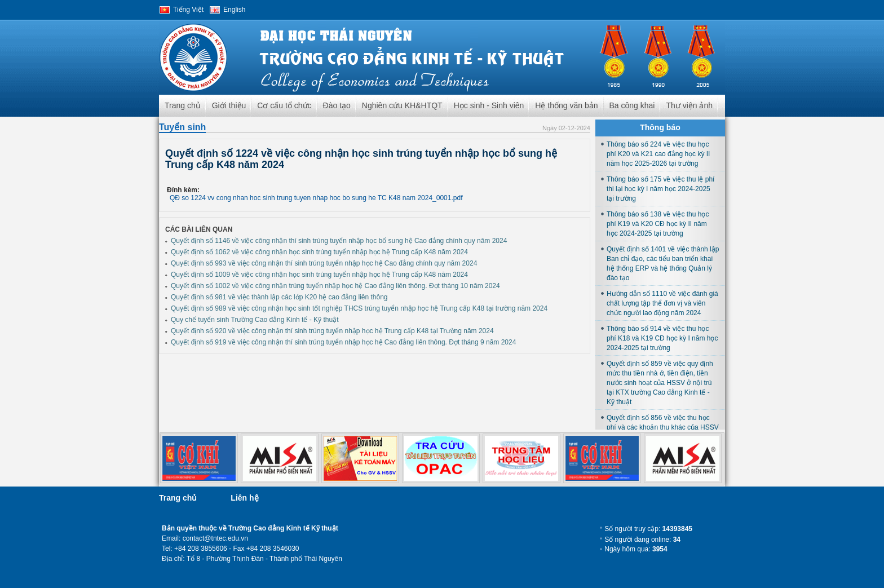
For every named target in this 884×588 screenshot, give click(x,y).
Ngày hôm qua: (636, 549)
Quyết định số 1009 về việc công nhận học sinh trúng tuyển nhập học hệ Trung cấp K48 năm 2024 (319, 275)
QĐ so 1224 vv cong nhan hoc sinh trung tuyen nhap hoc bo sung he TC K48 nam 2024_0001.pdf (316, 198)
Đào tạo (337, 105)
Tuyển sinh (182, 127)
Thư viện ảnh (689, 105)
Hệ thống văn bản (566, 105)
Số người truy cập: (648, 529)
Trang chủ (183, 105)
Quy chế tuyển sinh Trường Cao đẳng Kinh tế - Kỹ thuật (255, 320)
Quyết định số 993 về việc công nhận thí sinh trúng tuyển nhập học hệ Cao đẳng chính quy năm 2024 (324, 263)
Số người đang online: (642, 540)
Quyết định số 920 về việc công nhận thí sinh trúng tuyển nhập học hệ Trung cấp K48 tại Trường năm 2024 (332, 331)
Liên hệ (244, 498)
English (234, 10)
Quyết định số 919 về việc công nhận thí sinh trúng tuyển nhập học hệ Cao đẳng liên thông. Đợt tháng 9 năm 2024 (343, 342)
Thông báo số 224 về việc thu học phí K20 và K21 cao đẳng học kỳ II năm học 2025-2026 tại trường (658, 154)
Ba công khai (632, 105)
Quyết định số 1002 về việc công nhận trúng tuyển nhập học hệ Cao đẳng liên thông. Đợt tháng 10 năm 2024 (335, 286)
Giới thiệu (229, 105)
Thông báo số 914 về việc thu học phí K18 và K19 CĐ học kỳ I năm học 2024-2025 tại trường (662, 338)
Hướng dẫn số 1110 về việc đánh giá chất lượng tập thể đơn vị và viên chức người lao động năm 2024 (662, 303)
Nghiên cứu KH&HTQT (402, 105)
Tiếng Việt (188, 10)
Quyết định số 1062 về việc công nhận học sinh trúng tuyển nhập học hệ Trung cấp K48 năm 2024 (319, 252)
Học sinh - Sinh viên (489, 105)
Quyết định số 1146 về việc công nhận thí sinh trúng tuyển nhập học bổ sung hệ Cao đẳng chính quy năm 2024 (339, 241)
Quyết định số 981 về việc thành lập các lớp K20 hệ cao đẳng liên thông (279, 297)
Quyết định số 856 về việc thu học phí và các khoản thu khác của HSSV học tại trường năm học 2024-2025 (663, 427)
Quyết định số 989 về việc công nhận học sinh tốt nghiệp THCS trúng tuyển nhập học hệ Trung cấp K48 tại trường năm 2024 (359, 308)
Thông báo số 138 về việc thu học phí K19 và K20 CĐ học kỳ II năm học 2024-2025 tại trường (658, 224)
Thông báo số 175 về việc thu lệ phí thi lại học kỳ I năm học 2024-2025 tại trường (660, 189)
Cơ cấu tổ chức (284, 105)
